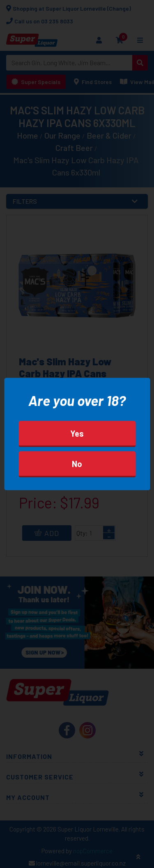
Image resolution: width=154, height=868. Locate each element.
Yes (77, 433)
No (77, 464)
